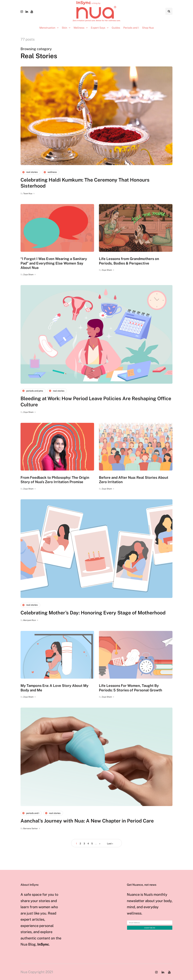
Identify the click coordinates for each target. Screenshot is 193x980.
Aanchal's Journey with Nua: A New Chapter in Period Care (87, 821)
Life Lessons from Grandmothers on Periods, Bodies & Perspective (129, 261)
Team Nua (28, 194)
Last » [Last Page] (110, 844)
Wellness (79, 28)
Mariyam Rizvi (30, 620)
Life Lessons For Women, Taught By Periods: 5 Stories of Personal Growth (131, 688)
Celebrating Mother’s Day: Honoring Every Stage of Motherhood (93, 613)
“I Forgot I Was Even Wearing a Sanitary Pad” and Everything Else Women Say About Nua (54, 263)
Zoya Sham (28, 275)
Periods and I (131, 28)
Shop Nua (148, 28)
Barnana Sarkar (31, 828)
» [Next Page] (100, 844)
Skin (64, 28)
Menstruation (47, 28)
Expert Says (98, 28)
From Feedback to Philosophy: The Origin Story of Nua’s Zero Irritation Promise (55, 480)
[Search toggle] (169, 11)
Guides (116, 28)
